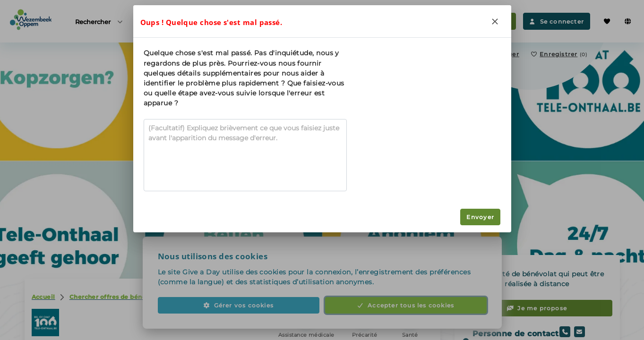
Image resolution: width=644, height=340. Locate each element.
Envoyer (480, 217)
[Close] (495, 21)
